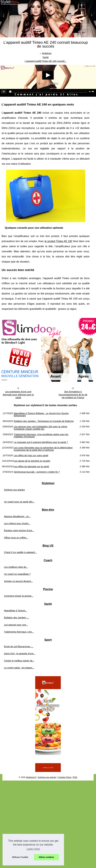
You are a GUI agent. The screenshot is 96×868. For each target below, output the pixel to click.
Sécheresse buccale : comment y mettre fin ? (37, 472)
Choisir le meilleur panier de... (19, 661)
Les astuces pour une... (16, 625)
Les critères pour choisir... (17, 523)
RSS (75, 777)
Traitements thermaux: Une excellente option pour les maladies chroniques (41, 436)
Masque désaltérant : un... (17, 516)
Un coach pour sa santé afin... (19, 502)
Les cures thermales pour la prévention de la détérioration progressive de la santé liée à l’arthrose (43, 449)
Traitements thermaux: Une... (19, 632)
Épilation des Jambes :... (17, 618)
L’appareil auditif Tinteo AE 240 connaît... (46, 61)
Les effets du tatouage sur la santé (31, 466)
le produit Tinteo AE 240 (58, 241)
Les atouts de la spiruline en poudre (32, 461)
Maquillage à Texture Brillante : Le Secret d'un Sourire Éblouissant (41, 415)
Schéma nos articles (14, 490)
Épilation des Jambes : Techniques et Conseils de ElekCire (44, 421)
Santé (46, 57)
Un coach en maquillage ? (17, 574)
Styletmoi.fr (31, 777)
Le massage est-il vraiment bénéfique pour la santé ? (41, 442)
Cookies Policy (65, 777)
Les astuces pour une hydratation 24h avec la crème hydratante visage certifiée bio (40, 428)
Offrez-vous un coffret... (16, 538)
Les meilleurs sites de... (16, 567)
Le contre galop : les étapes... (19, 668)
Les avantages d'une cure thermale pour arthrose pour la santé (18, 395)
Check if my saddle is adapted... (20, 552)
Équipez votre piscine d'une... (19, 530)
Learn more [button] (33, 849)
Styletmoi (47, 53)
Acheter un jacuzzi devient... (18, 581)
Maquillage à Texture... (16, 611)
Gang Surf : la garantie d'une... (20, 654)
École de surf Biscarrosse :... (19, 646)
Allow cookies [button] (46, 857)
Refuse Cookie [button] (20, 857)
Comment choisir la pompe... (19, 596)
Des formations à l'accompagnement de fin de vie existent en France (73, 395)
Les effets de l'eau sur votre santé (31, 455)
